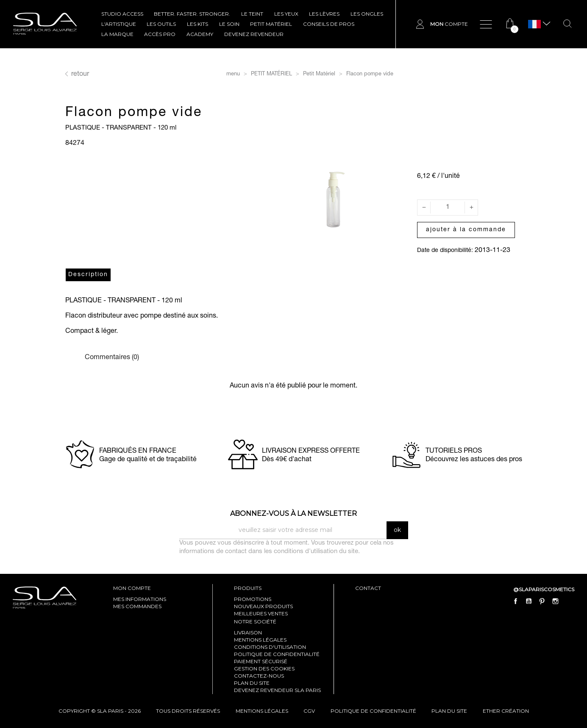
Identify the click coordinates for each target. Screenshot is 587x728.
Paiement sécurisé (261, 661)
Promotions (253, 599)
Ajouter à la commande (466, 230)
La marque (117, 34)
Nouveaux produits (263, 606)
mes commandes (137, 606)
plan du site (449, 711)
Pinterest (542, 601)
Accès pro (160, 34)
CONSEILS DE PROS (329, 24)
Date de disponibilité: (445, 251)
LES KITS (198, 24)
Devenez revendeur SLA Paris (277, 690)
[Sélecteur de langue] (534, 24)
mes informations (140, 599)
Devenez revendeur (254, 34)
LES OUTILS (161, 24)
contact (368, 588)
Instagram (555, 601)
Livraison (248, 633)
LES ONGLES (367, 14)
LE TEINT (252, 14)
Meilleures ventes (261, 613)
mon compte (132, 588)
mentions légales (262, 711)
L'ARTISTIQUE (119, 24)
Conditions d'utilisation (270, 647)
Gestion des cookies (264, 668)
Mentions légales (260, 640)
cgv (309, 711)
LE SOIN (229, 24)
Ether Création (506, 711)
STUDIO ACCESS (122, 14)
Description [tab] (88, 275)
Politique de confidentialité (277, 654)
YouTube (529, 601)
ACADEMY (200, 34)
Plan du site (252, 683)
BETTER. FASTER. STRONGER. (192, 14)
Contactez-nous (259, 676)
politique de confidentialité (373, 711)
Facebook (516, 601)
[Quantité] (448, 208)
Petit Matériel (271, 24)
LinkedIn (568, 601)
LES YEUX (286, 14)
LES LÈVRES (324, 14)
